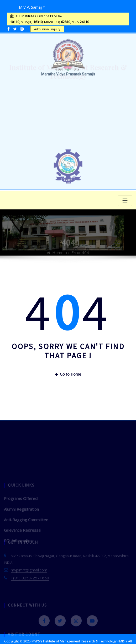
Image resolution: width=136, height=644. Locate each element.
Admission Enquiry (46, 27)
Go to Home (68, 372)
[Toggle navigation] (125, 199)
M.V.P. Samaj (28, 6)
